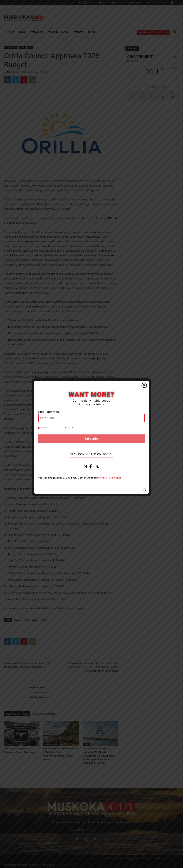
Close (144, 385)
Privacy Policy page (110, 478)
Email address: (49, 412)
